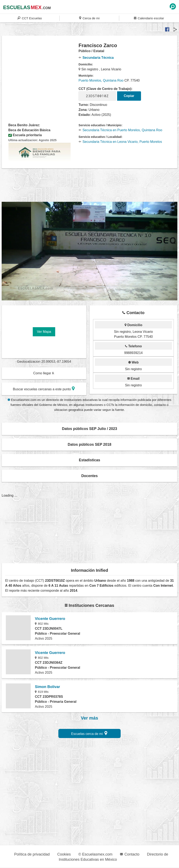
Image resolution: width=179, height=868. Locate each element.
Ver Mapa (44, 332)
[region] (40, 76)
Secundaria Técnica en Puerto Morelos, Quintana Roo (120, 130)
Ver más (90, 718)
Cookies (64, 854)
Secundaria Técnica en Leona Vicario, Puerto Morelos (120, 142)
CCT (30, 18)
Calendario (149, 18)
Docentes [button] (89, 476)
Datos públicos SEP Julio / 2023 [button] (89, 429)
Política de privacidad (32, 854)
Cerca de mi (89, 18)
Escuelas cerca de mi (89, 733)
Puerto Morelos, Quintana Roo (101, 80)
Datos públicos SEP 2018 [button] (89, 444)
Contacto (130, 854)
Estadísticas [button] (90, 460)
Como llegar (44, 373)
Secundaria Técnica (96, 58)
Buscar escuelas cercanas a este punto (44, 389)
